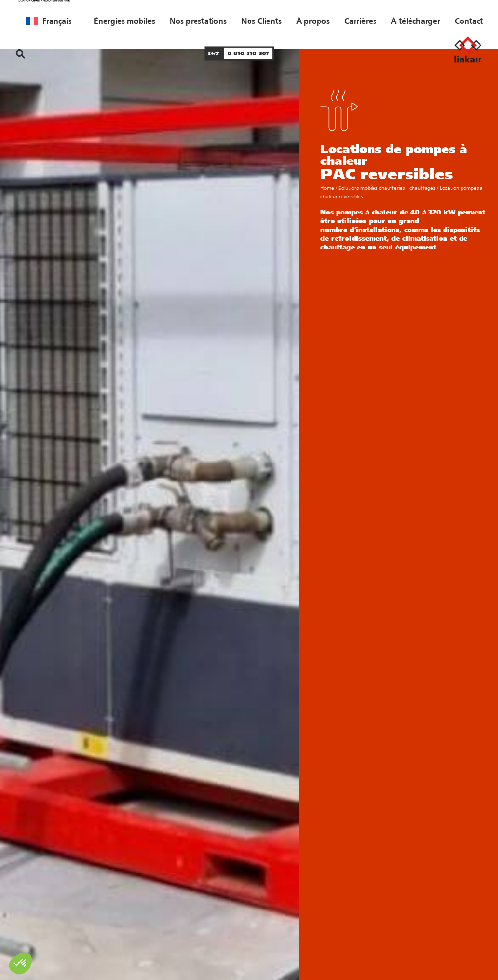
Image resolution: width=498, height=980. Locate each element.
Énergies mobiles (124, 21)
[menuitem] (49, 21)
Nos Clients (261, 21)
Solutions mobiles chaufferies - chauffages (387, 188)
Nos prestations (198, 21)
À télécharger (416, 21)
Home (327, 188)
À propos (313, 21)
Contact (469, 21)
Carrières (360, 21)
